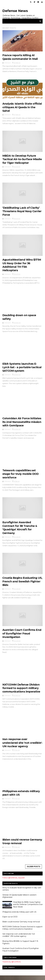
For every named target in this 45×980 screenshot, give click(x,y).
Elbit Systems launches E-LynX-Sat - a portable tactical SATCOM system (22, 369)
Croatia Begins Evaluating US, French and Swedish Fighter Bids (22, 584)
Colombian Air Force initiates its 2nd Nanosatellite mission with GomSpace (22, 424)
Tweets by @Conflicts (12, 966)
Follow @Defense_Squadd (13, 882)
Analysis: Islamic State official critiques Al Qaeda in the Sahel (22, 108)
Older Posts (34, 870)
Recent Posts (9, 28)
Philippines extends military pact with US (19, 916)
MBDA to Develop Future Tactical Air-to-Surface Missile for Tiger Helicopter (22, 160)
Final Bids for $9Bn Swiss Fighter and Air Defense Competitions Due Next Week (28, 908)
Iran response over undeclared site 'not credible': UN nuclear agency (22, 746)
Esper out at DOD (10, 921)
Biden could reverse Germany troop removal (21, 926)
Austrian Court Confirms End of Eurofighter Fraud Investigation (22, 636)
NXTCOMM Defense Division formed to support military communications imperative (21, 691)
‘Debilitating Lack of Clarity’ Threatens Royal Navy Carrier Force (22, 212)
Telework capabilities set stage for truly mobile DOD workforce (21, 476)
